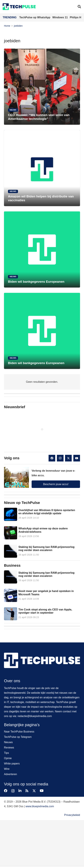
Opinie (8, 758)
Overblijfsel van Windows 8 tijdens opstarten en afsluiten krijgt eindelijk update (47, 512)
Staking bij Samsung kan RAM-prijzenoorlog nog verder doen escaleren (46, 549)
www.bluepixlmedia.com (40, 806)
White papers (12, 764)
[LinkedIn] (20, 791)
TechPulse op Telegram (18, 737)
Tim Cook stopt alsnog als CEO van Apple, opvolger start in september (45, 611)
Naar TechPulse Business (19, 732)
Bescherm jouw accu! (56, 484)
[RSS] (27, 791)
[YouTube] (77, 458)
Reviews (9, 748)
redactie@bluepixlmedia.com (35, 716)
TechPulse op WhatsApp (35, 17)
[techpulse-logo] (19, 7)
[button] (79, 7)
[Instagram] (60, 458)
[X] (68, 458)
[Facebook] (52, 458)
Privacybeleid (72, 815)
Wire (7, 769)
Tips (6, 753)
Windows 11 (60, 17)
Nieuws (8, 742)
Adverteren (10, 774)
